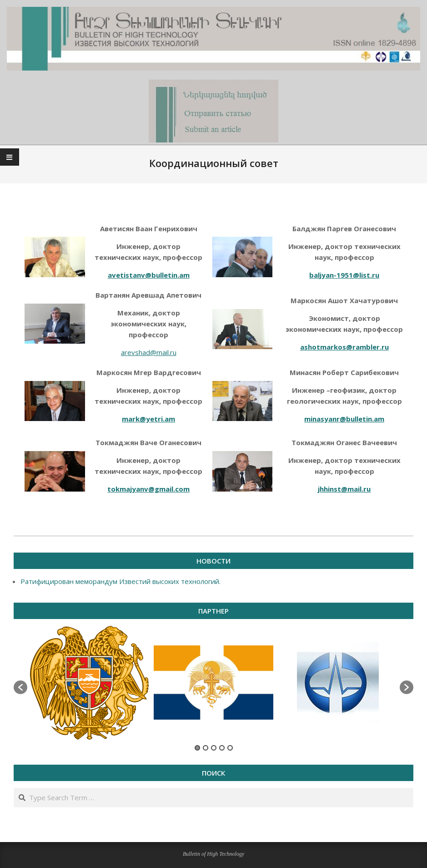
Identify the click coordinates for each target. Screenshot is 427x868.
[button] (20, 687)
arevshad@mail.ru (149, 352)
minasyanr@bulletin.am (344, 419)
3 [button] (214, 748)
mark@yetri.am (148, 419)
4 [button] (222, 748)
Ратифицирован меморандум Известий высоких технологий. (121, 581)
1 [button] (197, 748)
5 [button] (230, 748)
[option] (89, 683)
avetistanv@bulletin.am (149, 275)
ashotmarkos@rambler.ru (344, 347)
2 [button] (206, 748)
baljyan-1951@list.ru (344, 275)
